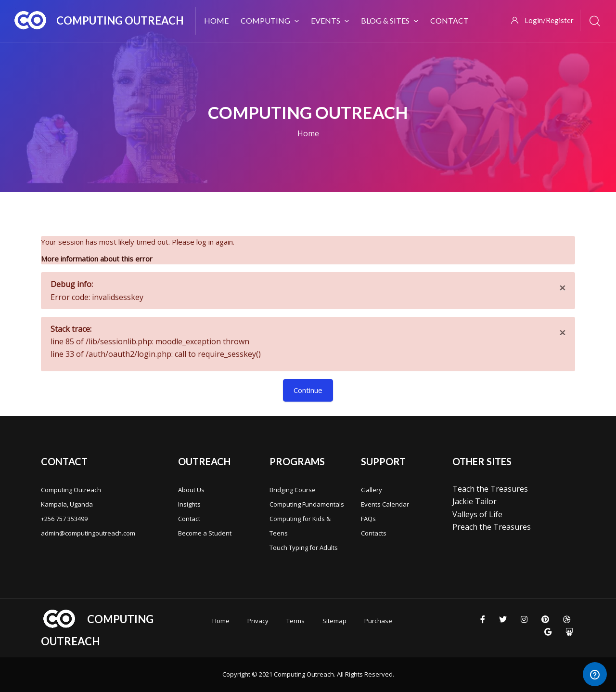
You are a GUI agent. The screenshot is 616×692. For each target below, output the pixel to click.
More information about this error (97, 259)
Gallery (372, 490)
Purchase (378, 621)
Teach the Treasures (490, 489)
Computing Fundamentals (307, 504)
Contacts (374, 533)
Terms (295, 621)
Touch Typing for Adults (304, 548)
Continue (308, 390)
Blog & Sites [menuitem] (390, 21)
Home (308, 133)
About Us (191, 490)
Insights (189, 504)
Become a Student (205, 533)
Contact (189, 519)
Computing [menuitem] (270, 21)
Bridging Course (293, 490)
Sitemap (334, 621)
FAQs (368, 519)
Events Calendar (385, 504)
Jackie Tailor (475, 501)
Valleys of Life (477, 514)
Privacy (258, 621)
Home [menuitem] (216, 20)
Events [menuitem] (330, 21)
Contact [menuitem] (449, 20)
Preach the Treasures (492, 527)
